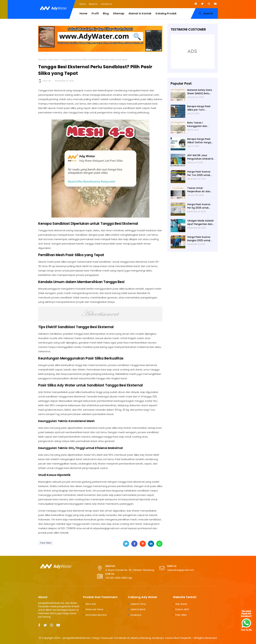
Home (82, 4)
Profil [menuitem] (95, 13)
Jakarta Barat (138, 609)
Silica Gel (91, 604)
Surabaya (136, 615)
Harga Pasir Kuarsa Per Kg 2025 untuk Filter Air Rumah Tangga (199, 206)
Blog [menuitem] (106, 13)
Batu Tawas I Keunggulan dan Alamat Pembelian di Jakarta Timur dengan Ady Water (201, 124)
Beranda (43, 60)
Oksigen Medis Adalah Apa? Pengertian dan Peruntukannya (200, 222)
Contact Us (106, 4)
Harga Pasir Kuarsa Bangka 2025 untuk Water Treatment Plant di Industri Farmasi (199, 239)
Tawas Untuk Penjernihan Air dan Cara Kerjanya (199, 190)
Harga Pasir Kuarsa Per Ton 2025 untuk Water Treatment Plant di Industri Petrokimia (199, 173)
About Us (93, 4)
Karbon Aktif (182, 609)
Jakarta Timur (138, 604)
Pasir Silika (54, 60)
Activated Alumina (96, 615)
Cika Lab (47, 81)
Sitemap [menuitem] (119, 13)
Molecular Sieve (94, 609)
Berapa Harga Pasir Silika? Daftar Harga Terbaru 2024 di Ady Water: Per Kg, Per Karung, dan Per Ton (199, 141)
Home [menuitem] (83, 13)
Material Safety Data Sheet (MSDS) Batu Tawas (200, 92)
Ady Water (181, 604)
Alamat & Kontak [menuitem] (140, 13)
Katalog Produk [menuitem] (166, 13)
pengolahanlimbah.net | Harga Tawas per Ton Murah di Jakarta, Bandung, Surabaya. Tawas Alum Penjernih (127, 638)
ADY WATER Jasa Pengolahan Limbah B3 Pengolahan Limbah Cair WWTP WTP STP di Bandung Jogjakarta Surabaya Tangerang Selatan (201, 157)
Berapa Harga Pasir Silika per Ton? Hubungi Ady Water (199, 108)
